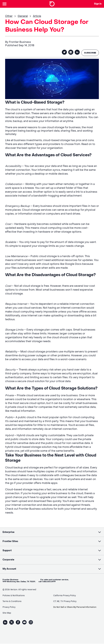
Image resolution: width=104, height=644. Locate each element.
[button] (52, 533)
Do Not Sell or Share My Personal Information (75, 607)
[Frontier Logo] (52, 4)
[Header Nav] (5, 4)
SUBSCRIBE (90, 53)
